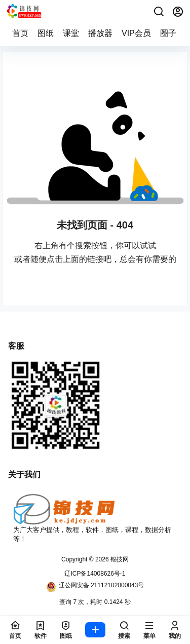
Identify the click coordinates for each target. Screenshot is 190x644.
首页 (20, 33)
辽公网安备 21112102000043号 (95, 587)
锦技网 (119, 559)
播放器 (100, 33)
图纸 (46, 33)
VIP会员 (136, 33)
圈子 (168, 33)
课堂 (71, 33)
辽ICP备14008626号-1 (95, 574)
